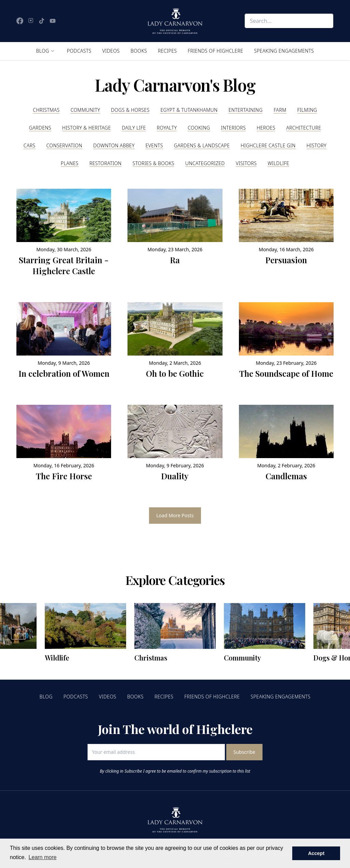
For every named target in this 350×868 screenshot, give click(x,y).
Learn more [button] (43, 857)
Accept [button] (316, 853)
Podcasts (79, 51)
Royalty (167, 128)
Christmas (46, 110)
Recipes (167, 51)
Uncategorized (205, 163)
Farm (280, 110)
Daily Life (134, 128)
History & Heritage (87, 128)
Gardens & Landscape (202, 145)
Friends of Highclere (215, 51)
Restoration (106, 163)
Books (139, 51)
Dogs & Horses (130, 110)
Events (154, 145)
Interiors (233, 128)
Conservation (64, 145)
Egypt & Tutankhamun (189, 110)
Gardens (40, 128)
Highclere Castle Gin (268, 145)
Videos (111, 51)
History (317, 145)
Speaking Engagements (284, 51)
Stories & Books (153, 163)
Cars (30, 145)
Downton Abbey (114, 145)
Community (85, 110)
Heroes (266, 128)
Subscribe (244, 752)
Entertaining (245, 110)
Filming (307, 110)
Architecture (304, 128)
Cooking (199, 128)
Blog (43, 51)
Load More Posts (175, 515)
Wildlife (278, 163)
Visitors (246, 163)
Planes (70, 163)
